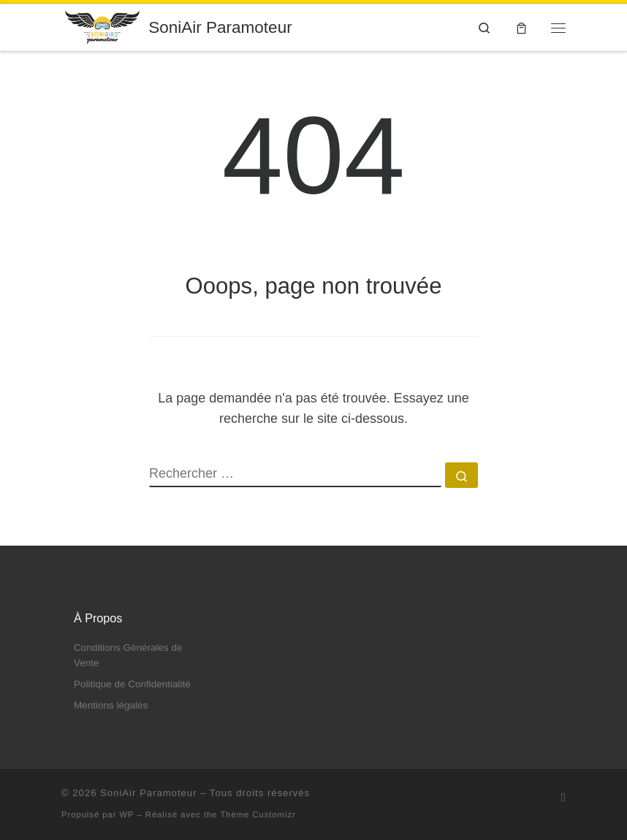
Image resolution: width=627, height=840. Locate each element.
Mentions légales (111, 705)
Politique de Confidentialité (132, 684)
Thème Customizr (258, 814)
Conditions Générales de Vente (128, 655)
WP (127, 814)
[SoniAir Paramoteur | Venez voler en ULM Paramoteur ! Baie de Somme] (102, 26)
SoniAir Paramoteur (148, 793)
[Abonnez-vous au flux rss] (563, 797)
